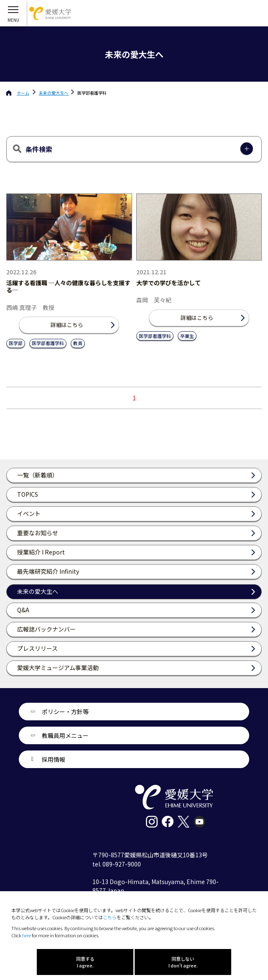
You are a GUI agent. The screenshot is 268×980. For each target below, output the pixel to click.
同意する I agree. (85, 962)
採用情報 (54, 759)
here (27, 935)
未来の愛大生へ (54, 93)
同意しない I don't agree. (183, 962)
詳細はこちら (67, 325)
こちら (110, 917)
